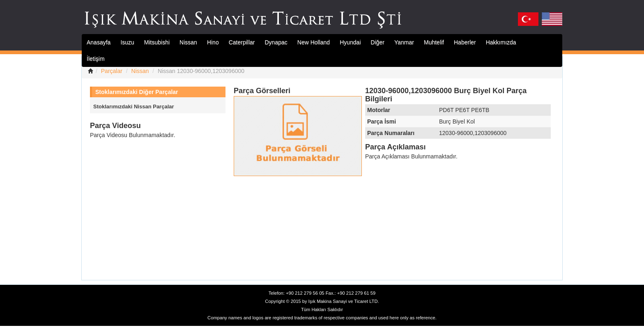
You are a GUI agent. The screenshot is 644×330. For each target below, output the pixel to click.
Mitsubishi (157, 42)
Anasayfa (99, 42)
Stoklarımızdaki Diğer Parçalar (137, 92)
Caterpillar (242, 42)
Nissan (188, 42)
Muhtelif (434, 42)
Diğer (378, 42)
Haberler (465, 42)
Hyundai (350, 42)
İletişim (96, 59)
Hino (213, 42)
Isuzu (127, 42)
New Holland (314, 42)
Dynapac (276, 42)
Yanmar (404, 42)
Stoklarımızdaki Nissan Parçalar (134, 107)
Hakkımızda (501, 42)
